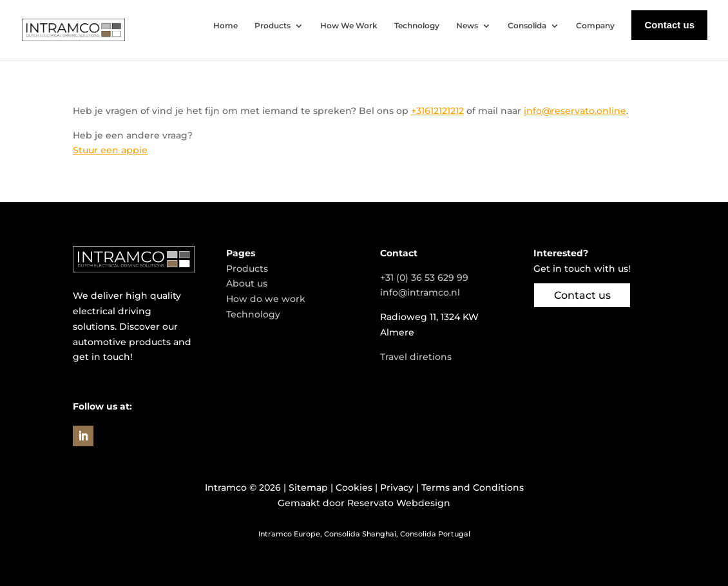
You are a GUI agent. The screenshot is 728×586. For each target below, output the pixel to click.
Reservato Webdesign (399, 503)
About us (247, 283)
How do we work (266, 299)
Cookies (354, 487)
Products (247, 269)
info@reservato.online (575, 111)
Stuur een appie (110, 150)
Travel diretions (416, 357)
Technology (253, 314)
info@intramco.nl (420, 292)
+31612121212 (437, 111)
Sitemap (308, 487)
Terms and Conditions (473, 487)
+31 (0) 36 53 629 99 (424, 278)
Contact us (582, 295)
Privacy (397, 487)
